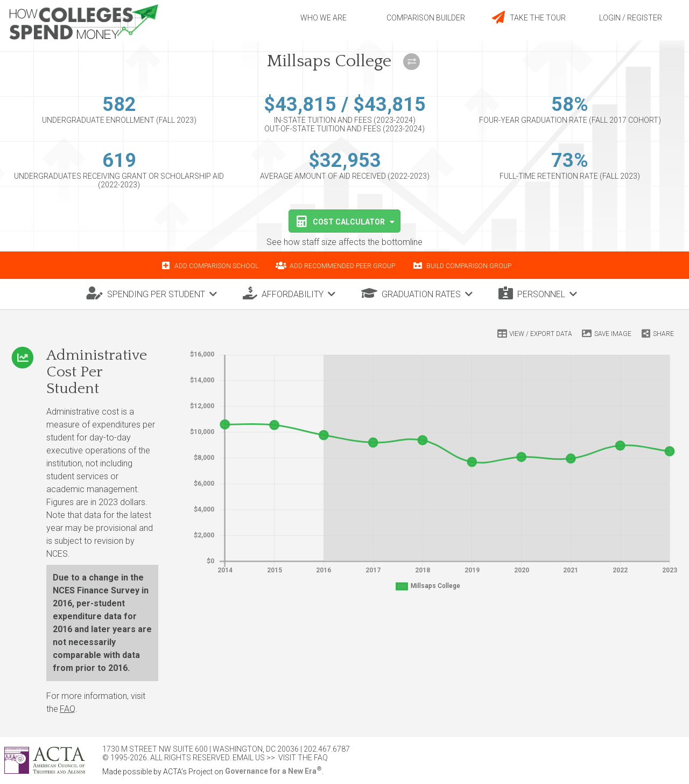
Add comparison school (216, 266)
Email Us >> (254, 758)
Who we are (324, 18)
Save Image (613, 334)
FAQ (68, 709)
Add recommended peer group (342, 266)
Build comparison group (469, 266)
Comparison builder (426, 18)
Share (663, 334)
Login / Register (631, 18)
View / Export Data (541, 334)
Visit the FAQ (303, 758)
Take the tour (528, 17)
